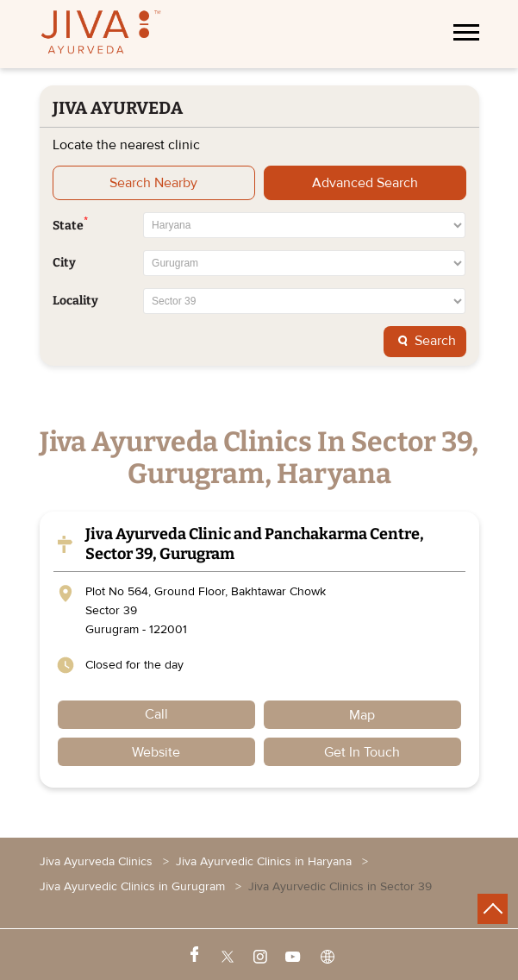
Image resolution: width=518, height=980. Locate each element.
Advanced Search (365, 183)
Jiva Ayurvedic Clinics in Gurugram (132, 886)
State (70, 224)
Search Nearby (153, 183)
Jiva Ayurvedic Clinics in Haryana (264, 861)
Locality (75, 301)
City (64, 263)
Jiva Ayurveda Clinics (98, 861)
